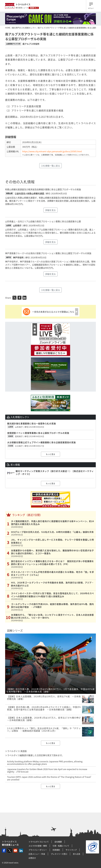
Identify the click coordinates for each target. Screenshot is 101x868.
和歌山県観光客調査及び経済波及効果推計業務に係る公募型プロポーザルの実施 (43, 189)
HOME (8, 28)
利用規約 (56, 850)
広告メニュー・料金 (37, 854)
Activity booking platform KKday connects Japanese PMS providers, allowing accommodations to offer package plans (45, 763)
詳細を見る (50, 210)
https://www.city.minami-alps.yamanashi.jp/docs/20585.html (52, 151)
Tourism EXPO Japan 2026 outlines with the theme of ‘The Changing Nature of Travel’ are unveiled (49, 778)
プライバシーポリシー (38, 850)
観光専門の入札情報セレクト (24, 28)
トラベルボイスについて (39, 842)
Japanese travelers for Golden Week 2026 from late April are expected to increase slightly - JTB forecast (47, 770)
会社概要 (58, 842)
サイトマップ (71, 850)
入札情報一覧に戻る (50, 166)
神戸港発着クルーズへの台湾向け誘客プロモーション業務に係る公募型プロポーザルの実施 (48, 253)
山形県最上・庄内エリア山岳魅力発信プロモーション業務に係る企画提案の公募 (43, 221)
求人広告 (77, 854)
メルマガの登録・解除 (38, 846)
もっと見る (50, 454)
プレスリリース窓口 (59, 854)
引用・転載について (61, 846)
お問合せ (32, 858)
